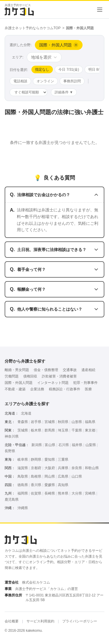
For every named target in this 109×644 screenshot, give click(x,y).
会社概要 (12, 621)
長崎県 (50, 493)
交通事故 (70, 370)
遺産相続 (88, 370)
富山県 (50, 445)
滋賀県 (23, 468)
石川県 (64, 445)
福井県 (77, 445)
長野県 (10, 451)
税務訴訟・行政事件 (65, 389)
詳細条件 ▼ (64, 92)
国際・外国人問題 (19, 383)
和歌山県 (92, 468)
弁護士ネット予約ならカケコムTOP (33, 28)
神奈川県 (12, 436)
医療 (88, 389)
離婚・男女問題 (17, 370)
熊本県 (63, 493)
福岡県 (23, 493)
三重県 (63, 459)
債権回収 (30, 376)
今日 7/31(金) (69, 69)
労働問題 (12, 376)
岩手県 (36, 422)
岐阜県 (23, 459)
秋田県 (63, 422)
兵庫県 (63, 468)
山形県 (77, 422)
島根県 (36, 476)
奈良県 (77, 468)
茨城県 (23, 430)
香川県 (36, 485)
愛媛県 (50, 485)
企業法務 (37, 389)
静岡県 (36, 459)
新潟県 (37, 445)
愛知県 (50, 459)
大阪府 (50, 468)
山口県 (77, 476)
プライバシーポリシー (80, 621)
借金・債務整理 (46, 370)
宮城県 (50, 422)
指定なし (42, 69)
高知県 (63, 485)
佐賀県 (36, 493)
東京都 (90, 430)
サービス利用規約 (40, 621)
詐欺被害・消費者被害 (59, 376)
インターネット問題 (53, 383)
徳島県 (23, 485)
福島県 (90, 422)
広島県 (63, 476)
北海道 (26, 413)
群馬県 (50, 430)
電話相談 (20, 81)
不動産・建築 (15, 389)
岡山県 (50, 476)
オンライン (45, 81)
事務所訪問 (72, 81)
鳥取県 (23, 476)
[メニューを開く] (100, 10)
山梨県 (91, 445)
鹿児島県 (12, 499)
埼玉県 (63, 430)
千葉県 (77, 430)
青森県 (23, 422)
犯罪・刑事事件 (85, 383)
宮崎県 (90, 493)
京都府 (36, 468)
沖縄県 (23, 508)
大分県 (77, 493)
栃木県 (36, 430)
